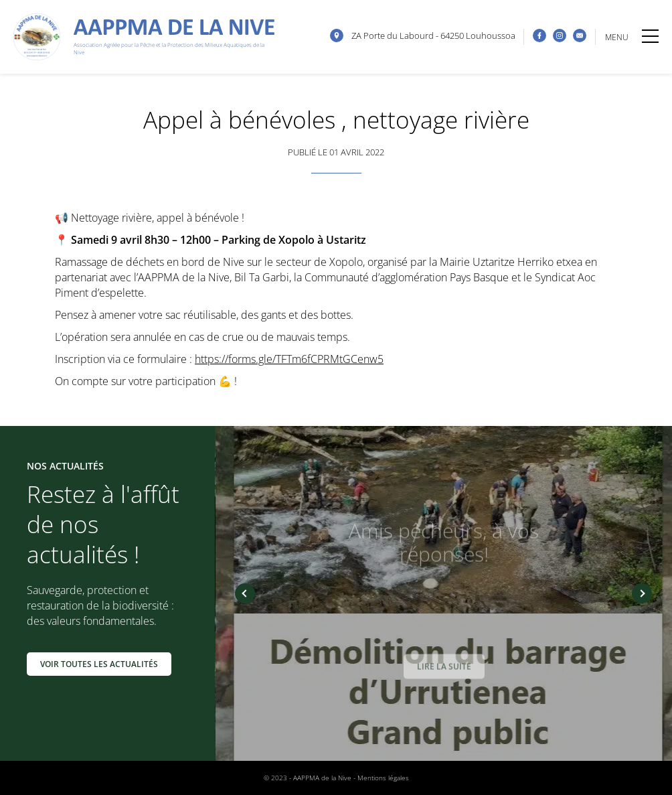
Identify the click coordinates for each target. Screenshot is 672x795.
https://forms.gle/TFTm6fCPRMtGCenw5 (289, 359)
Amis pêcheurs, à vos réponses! (444, 545)
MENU (632, 37)
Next (642, 593)
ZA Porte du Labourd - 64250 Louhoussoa (433, 35)
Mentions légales (383, 778)
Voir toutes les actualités (99, 664)
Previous (245, 593)
